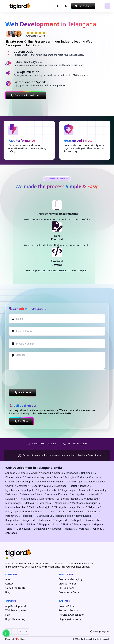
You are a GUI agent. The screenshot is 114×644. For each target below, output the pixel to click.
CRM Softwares (68, 584)
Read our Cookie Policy (89, 455)
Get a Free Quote (15, 588)
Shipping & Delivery (70, 619)
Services (11, 601)
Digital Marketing (15, 619)
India (58, 468)
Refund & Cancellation (72, 615)
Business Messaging (70, 579)
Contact (10, 584)
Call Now (21, 421)
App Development (16, 606)
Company (11, 575)
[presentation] (32, 379)
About (9, 579)
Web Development (16, 610)
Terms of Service (69, 610)
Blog (8, 592)
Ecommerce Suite (69, 592)
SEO (8, 615)
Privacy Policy (66, 606)
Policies (64, 601)
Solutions (66, 575)
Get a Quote (83, 6)
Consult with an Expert (26, 95)
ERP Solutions (67, 588)
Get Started (23, 392)
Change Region (99, 631)
